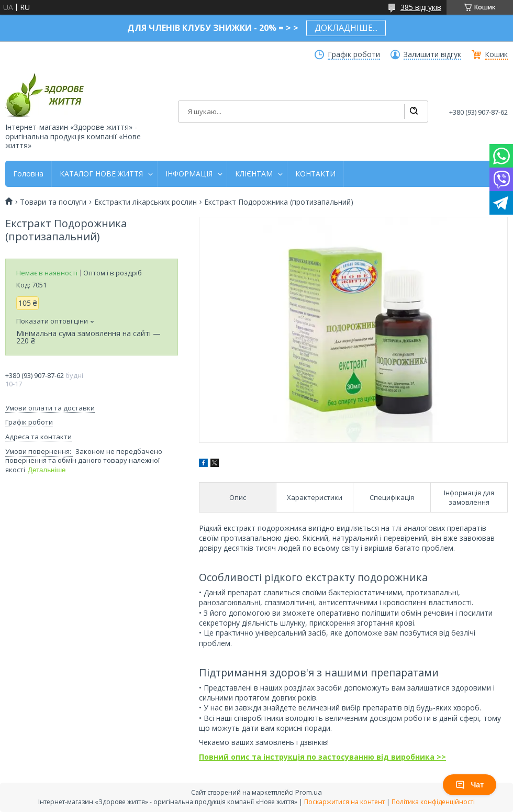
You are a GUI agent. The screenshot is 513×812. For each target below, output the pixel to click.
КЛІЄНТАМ (254, 174)
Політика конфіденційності (433, 802)
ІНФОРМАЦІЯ (189, 174)
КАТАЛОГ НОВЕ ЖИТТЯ (101, 174)
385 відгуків (421, 7)
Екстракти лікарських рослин (146, 202)
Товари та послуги (53, 202)
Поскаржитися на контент (344, 802)
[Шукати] (414, 112)
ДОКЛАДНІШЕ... (346, 28)
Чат (470, 785)
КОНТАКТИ (315, 174)
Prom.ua (309, 792)
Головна (28, 174)
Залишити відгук (432, 54)
